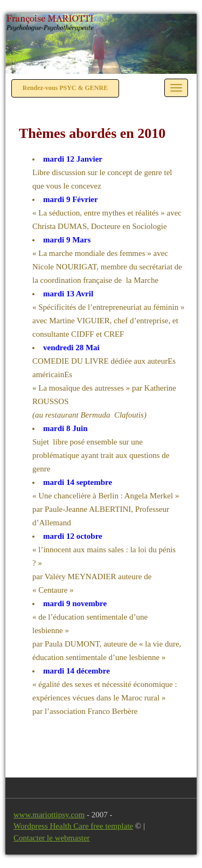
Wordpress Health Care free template (73, 826)
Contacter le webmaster (52, 838)
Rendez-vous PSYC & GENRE (65, 88)
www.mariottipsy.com (49, 815)
